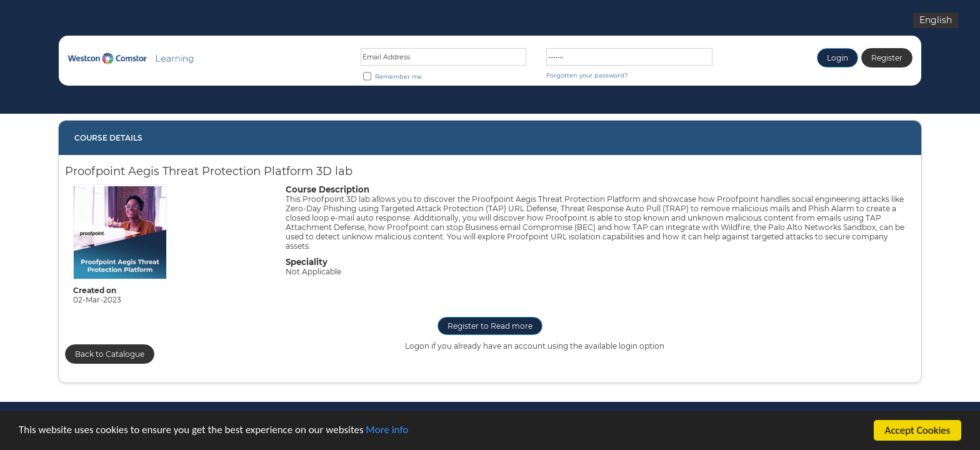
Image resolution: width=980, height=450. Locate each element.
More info (388, 436)
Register (887, 58)
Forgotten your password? (587, 75)
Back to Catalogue (110, 354)
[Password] (629, 57)
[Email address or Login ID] (444, 57)
